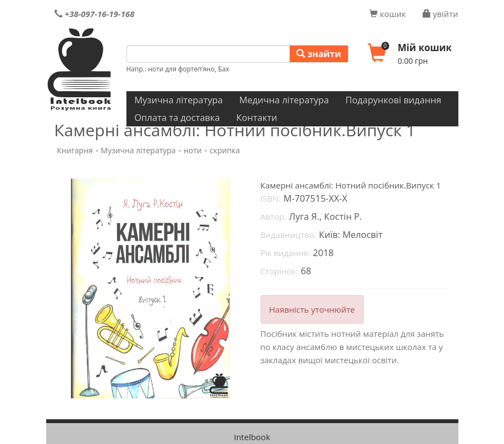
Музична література (179, 100)
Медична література (284, 100)
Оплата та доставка (178, 117)
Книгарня (75, 150)
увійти (441, 14)
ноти (193, 150)
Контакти (257, 117)
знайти (319, 54)
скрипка (225, 150)
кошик (387, 14)
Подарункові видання (393, 100)
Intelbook (252, 437)
